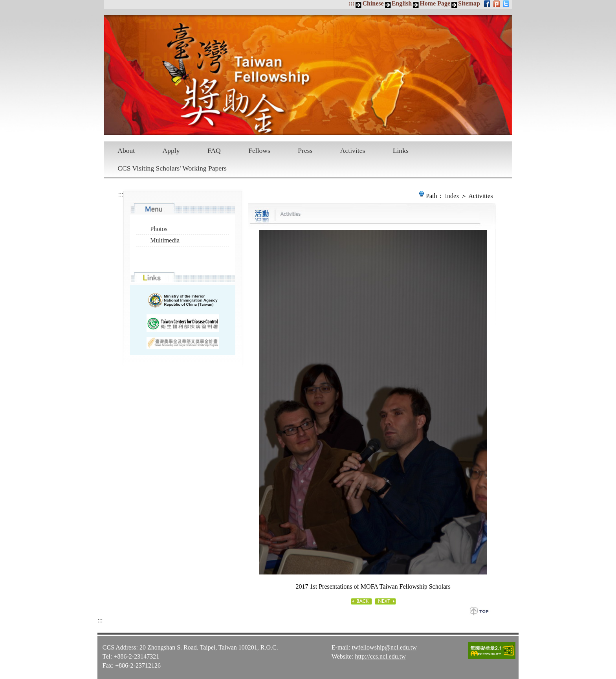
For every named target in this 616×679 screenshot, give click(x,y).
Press (305, 150)
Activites (353, 150)
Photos (159, 229)
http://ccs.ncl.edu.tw (380, 656)
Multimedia (165, 240)
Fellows (259, 150)
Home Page (435, 3)
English (402, 3)
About (126, 150)
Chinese (373, 3)
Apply (171, 150)
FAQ (214, 150)
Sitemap (469, 3)
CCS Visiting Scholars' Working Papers (172, 168)
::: (351, 3)
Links (401, 150)
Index (452, 196)
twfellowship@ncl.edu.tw (384, 647)
